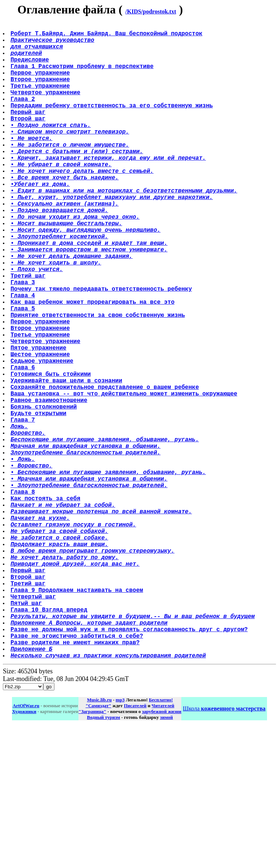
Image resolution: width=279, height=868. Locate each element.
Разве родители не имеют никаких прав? (76, 780)
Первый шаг (29, 132)
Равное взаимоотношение (50, 484)
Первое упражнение (41, 84)
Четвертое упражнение (46, 108)
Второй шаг (29, 140)
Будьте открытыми (39, 500)
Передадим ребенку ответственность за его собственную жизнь (112, 124)
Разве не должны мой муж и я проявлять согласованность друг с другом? (130, 764)
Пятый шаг (27, 732)
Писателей (135, 847)
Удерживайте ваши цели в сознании (67, 460)
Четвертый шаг (34, 724)
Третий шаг (29, 332)
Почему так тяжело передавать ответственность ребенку (102, 348)
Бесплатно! (161, 841)
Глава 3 (23, 340)
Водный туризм (103, 858)
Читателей (163, 847)
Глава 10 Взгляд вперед (50, 740)
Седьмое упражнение (43, 436)
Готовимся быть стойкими (51, 452)
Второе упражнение (41, 92)
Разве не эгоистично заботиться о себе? (78, 772)
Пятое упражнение (39, 420)
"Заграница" (92, 853)
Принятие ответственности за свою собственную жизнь (98, 380)
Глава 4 (23, 356)
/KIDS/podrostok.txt (151, 11)
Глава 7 (23, 508)
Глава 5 (23, 372)
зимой (167, 858)
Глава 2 (23, 116)
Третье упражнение (41, 100)
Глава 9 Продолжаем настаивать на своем (78, 716)
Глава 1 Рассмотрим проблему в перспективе (83, 76)
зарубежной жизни (162, 853)
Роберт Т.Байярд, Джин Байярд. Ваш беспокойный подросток (107, 36)
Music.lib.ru (100, 841)
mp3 (120, 841)
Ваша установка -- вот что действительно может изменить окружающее (125, 476)
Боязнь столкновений (44, 492)
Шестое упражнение (41, 428)
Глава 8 (23, 596)
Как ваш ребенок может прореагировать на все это (93, 364)
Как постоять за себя (46, 604)
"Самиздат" (98, 847)
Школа (224, 850)
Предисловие (31, 68)
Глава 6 (23, 444)
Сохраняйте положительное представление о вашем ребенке (105, 468)
